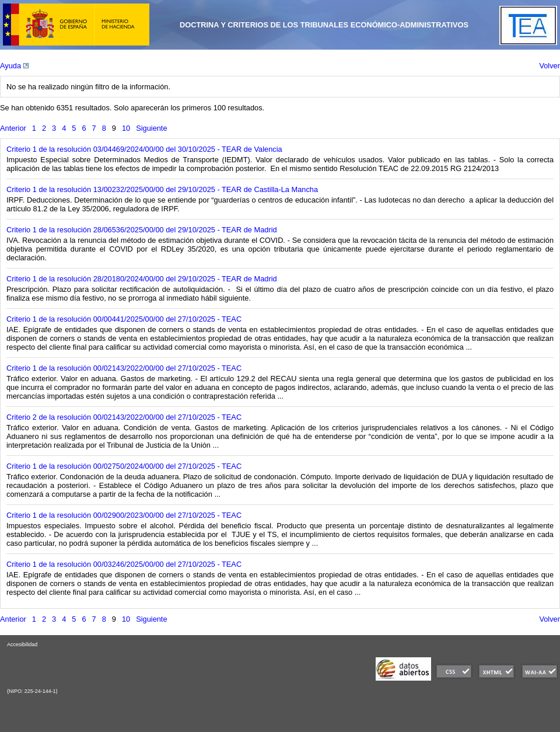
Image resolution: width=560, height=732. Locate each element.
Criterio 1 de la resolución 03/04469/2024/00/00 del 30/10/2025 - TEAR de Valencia (144, 149)
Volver (549, 66)
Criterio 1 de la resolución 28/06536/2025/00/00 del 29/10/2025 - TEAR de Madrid (142, 230)
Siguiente (151, 128)
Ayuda (14, 66)
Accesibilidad (22, 644)
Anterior (13, 128)
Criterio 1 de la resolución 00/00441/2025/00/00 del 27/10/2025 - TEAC (124, 319)
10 (126, 128)
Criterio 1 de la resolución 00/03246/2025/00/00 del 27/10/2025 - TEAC (124, 564)
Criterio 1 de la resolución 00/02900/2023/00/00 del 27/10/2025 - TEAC (124, 515)
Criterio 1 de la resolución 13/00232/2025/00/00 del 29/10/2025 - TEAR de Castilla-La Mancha (162, 189)
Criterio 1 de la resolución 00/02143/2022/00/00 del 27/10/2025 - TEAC (124, 368)
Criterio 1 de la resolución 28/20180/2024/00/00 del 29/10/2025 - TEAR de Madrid (142, 279)
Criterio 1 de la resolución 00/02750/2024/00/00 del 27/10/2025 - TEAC (124, 466)
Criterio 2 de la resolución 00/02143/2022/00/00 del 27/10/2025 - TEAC (124, 417)
